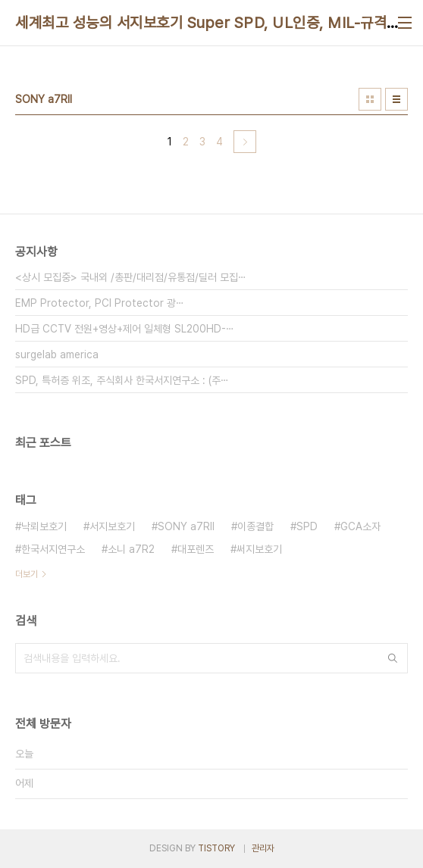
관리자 (263, 848)
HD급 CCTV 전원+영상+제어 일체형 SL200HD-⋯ (125, 329)
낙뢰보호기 (44, 526)
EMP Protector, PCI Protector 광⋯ (100, 303)
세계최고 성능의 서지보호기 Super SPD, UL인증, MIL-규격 (201, 23)
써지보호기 (259, 549)
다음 (245, 142)
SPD (307, 526)
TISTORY (216, 848)
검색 (393, 658)
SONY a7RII (186, 526)
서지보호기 (112, 526)
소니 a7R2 (131, 549)
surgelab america (57, 354)
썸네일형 (370, 99)
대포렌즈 (196, 549)
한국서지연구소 (53, 549)
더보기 (27, 574)
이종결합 (255, 526)
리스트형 (396, 99)
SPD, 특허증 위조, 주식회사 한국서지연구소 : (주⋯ (122, 380)
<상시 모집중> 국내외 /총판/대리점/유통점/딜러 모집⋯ (131, 277)
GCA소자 (360, 526)
